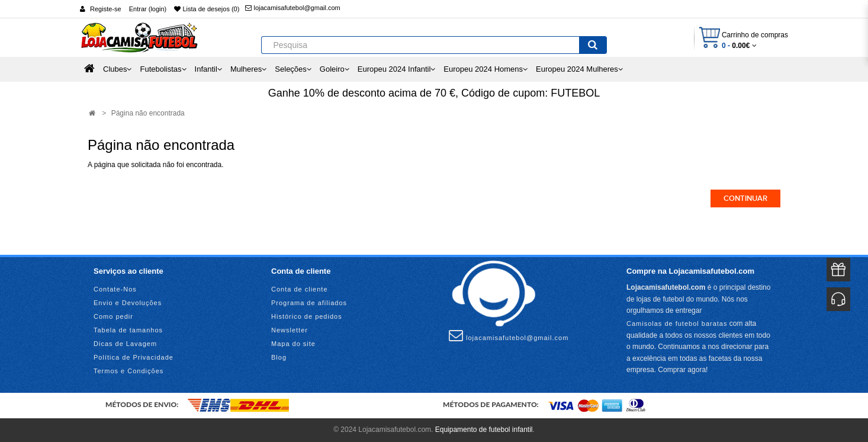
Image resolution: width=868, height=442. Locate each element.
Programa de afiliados (309, 303)
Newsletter (290, 330)
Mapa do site (293, 344)
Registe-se (106, 9)
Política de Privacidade (134, 357)
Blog (279, 357)
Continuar (745, 198)
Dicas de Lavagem (125, 344)
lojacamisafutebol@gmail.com (292, 8)
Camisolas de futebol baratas (677, 324)
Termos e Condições (128, 371)
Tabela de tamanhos (128, 330)
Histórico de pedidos (307, 316)
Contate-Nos (115, 289)
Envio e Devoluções (128, 303)
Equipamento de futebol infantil (484, 430)
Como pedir (113, 316)
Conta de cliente (300, 289)
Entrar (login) (148, 9)
